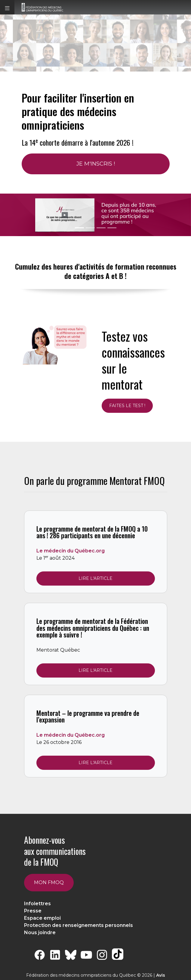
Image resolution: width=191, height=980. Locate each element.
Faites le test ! (127, 406)
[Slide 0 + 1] (79, 228)
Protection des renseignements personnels (79, 925)
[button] (7, 7)
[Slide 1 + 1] (90, 228)
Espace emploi (42, 918)
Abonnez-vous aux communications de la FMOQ (55, 851)
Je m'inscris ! (96, 164)
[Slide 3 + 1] (112, 228)
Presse (33, 911)
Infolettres (37, 904)
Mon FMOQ (49, 882)
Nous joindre (40, 933)
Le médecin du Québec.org (71, 551)
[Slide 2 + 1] (101, 228)
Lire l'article (95, 578)
